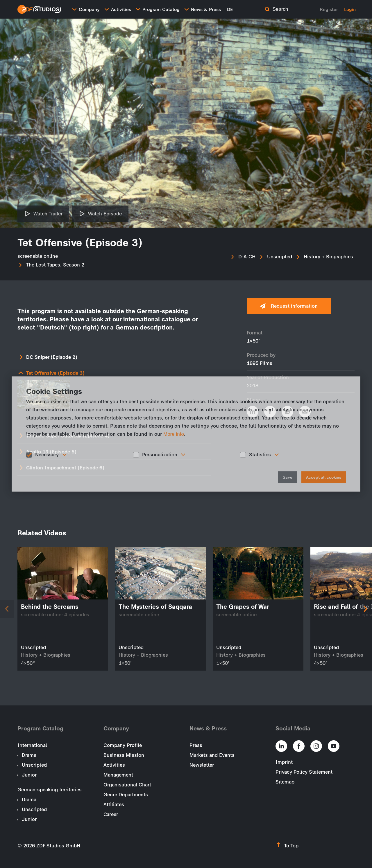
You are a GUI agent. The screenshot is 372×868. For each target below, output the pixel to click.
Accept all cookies (324, 477)
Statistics (260, 455)
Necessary (47, 455)
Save (288, 477)
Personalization (160, 455)
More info (174, 434)
